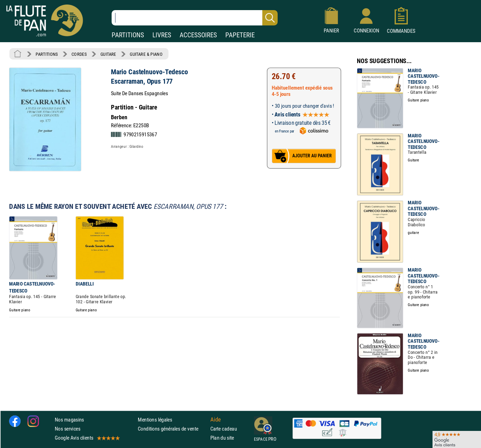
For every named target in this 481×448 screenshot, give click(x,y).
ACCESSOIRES (198, 35)
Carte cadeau (224, 429)
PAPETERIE (240, 35)
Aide (216, 419)
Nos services (67, 429)
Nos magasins (69, 420)
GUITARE (108, 54)
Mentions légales (155, 420)
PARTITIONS (128, 35)
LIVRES (162, 35)
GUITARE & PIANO (146, 54)
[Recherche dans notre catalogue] (195, 18)
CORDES (79, 54)
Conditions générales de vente (172, 429)
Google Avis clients (87, 438)
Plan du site (222, 438)
